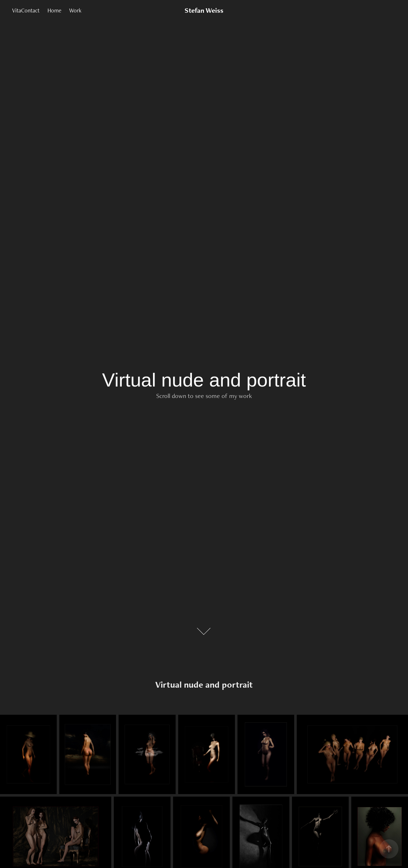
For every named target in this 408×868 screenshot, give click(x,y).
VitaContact (26, 10)
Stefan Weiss (204, 10)
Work (75, 10)
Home (55, 10)
